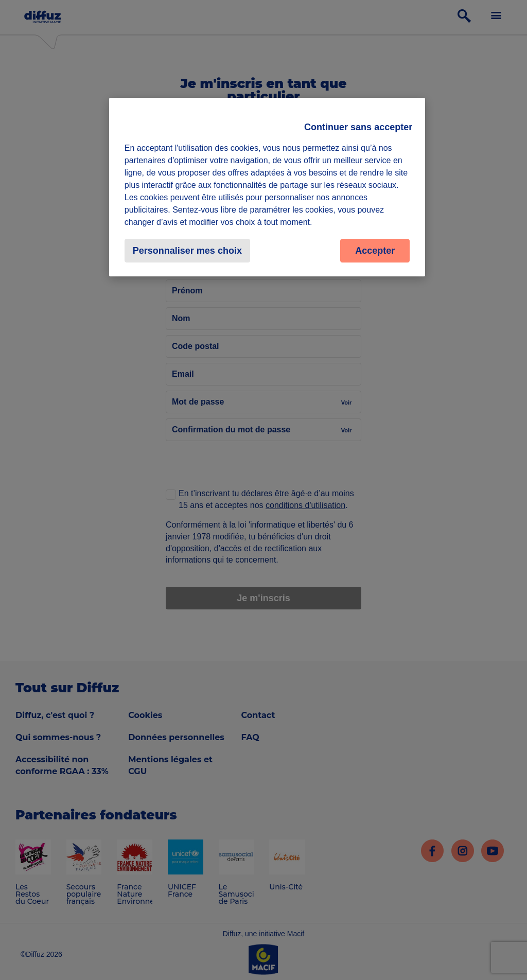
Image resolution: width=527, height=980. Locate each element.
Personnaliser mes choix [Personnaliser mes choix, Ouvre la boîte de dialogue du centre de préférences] (187, 251)
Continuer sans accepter (358, 127)
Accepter (375, 251)
